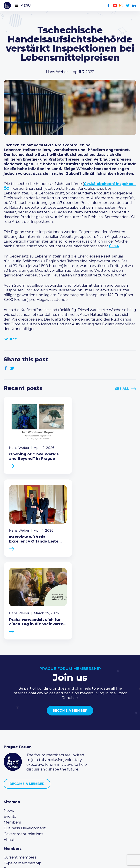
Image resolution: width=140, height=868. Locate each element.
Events (10, 727)
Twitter (128, 6)
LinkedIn (134, 6)
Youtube (115, 6)
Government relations (23, 745)
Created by (70, 861)
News (9, 721)
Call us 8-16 (13, 797)
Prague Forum (7, 5)
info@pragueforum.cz (28, 809)
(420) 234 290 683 (24, 803)
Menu (26, 5)
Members (12, 733)
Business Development (25, 739)
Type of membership (23, 774)
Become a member (70, 621)
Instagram (121, 6)
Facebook (109, 6)
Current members (20, 768)
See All (122, 389)
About (9, 750)
